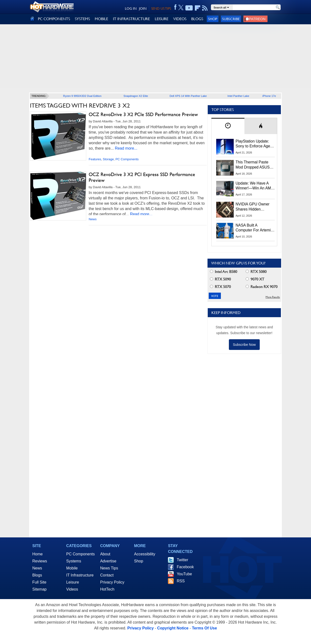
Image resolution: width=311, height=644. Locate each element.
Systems (74, 561)
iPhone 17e (269, 96)
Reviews (40, 561)
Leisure (73, 582)
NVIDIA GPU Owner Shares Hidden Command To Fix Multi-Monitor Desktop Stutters (255, 207)
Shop (213, 19)
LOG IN (131, 8)
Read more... (126, 148)
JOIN (143, 8)
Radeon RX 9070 (262, 287)
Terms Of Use (204, 628)
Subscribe (231, 19)
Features (95, 159)
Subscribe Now (244, 345)
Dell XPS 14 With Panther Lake (188, 96)
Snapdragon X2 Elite (136, 96)
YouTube (184, 574)
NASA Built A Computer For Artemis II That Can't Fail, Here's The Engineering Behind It (254, 228)
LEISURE (162, 19)
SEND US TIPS (161, 8)
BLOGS (197, 19)
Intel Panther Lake (238, 96)
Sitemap (39, 589)
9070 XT (255, 279)
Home (38, 554)
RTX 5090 (220, 279)
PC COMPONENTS (54, 19)
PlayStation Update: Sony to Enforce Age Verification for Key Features (253, 144)
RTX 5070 (220, 287)
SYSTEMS (82, 19)
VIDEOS (180, 19)
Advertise (108, 561)
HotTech (107, 589)
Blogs (37, 575)
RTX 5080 (256, 272)
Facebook (185, 567)
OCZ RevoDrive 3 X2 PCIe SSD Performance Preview (143, 114)
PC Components (127, 159)
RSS (181, 581)
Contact (107, 575)
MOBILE (101, 19)
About (105, 554)
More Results (273, 297)
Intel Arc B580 (224, 272)
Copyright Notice (173, 628)
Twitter (182, 560)
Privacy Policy (112, 582)
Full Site (39, 582)
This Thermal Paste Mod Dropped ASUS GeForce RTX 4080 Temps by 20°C (253, 165)
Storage (108, 159)
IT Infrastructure (80, 575)
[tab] (228, 126)
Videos (72, 589)
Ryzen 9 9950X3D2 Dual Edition (82, 96)
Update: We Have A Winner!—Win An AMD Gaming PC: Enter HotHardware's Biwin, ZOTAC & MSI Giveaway (255, 186)
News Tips (109, 568)
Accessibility (145, 554)
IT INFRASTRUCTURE (131, 19)
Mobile (72, 568)
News (93, 219)
